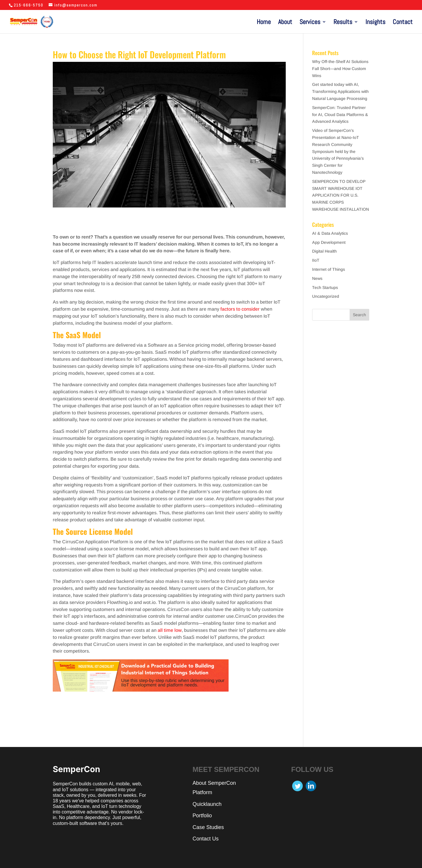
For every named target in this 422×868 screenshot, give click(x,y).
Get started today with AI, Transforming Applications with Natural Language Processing (340, 91)
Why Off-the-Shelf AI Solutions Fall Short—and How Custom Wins (340, 69)
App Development (329, 242)
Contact (403, 23)
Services (310, 23)
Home (264, 23)
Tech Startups (325, 287)
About (285, 23)
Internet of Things (329, 269)
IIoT (316, 260)
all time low (170, 630)
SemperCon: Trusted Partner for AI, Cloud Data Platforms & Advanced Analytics (340, 115)
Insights (375, 23)
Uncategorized (326, 296)
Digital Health (324, 251)
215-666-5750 (29, 5)
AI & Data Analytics (330, 233)
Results (343, 23)
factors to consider (240, 309)
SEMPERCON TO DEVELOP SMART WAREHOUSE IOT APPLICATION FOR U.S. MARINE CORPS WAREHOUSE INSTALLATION (341, 195)
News (317, 278)
